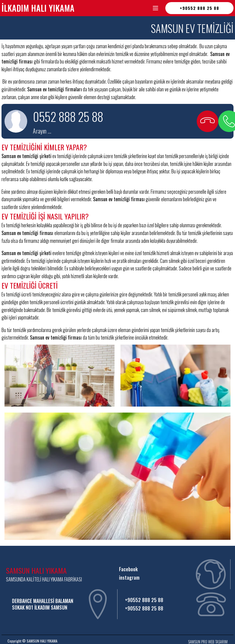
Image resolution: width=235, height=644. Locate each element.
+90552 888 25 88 (199, 8)
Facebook (129, 569)
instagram (129, 578)
